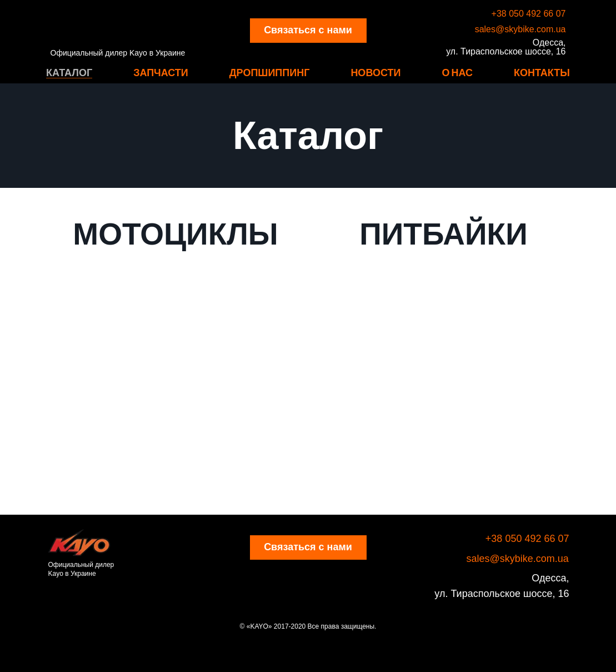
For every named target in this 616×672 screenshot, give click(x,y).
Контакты (542, 72)
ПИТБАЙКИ (443, 234)
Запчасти (161, 72)
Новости (375, 72)
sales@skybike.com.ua (520, 29)
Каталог (69, 72)
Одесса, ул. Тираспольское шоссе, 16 (506, 47)
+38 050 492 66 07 (529, 14)
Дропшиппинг (270, 72)
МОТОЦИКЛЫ (175, 234)
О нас (457, 72)
